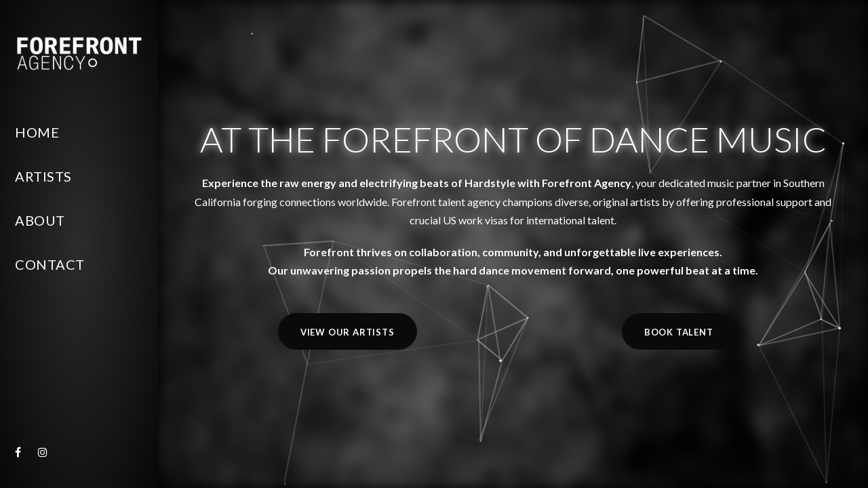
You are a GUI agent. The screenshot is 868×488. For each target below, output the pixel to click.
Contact (50, 264)
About (40, 220)
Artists (43, 176)
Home (37, 132)
